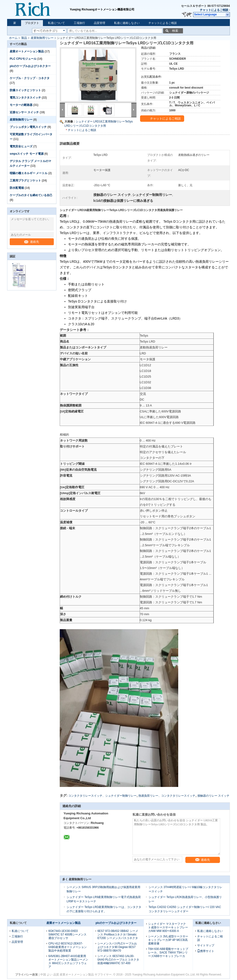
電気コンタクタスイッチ (25, 98)
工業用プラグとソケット (25, 181)
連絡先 (32, 242)
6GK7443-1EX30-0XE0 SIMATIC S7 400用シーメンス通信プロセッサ (67, 935)
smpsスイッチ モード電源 (27, 154)
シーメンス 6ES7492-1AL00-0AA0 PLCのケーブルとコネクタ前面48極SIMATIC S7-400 (118, 960)
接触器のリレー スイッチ (213, 796)
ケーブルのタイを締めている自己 (31, 195)
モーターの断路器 (21, 105)
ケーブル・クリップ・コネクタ (30, 78)
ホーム (13, 38)
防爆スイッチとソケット (25, 90)
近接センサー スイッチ (24, 112)
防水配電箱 (17, 188)
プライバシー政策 (27, 975)
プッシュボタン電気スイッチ (28, 127)
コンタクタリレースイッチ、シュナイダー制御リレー (102, 796)
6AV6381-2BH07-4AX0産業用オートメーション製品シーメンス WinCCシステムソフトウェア (68, 961)
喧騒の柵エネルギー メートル (29, 173)
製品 (24, 38)
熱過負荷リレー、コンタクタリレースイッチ (167, 796)
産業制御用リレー (42, 38)
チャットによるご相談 (214, 10)
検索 (175, 31)
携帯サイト (206, 951)
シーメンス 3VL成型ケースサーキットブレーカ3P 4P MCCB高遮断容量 (168, 940)
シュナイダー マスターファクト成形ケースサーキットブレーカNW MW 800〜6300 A (168, 927)
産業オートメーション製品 (27, 51)
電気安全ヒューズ (21, 146)
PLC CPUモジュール (23, 59)
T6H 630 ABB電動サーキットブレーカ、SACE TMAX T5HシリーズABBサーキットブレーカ (168, 953)
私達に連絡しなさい (127, 23)
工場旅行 (79, 23)
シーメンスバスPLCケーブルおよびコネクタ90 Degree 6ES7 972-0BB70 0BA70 (117, 947)
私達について (56, 23)
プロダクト (32, 23)
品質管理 (100, 23)
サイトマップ (206, 945)
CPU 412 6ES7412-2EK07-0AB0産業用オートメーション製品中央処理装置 (67, 947)
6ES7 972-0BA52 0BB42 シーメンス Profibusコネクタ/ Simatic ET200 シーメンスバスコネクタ (118, 935)
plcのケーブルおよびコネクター (30, 66)
